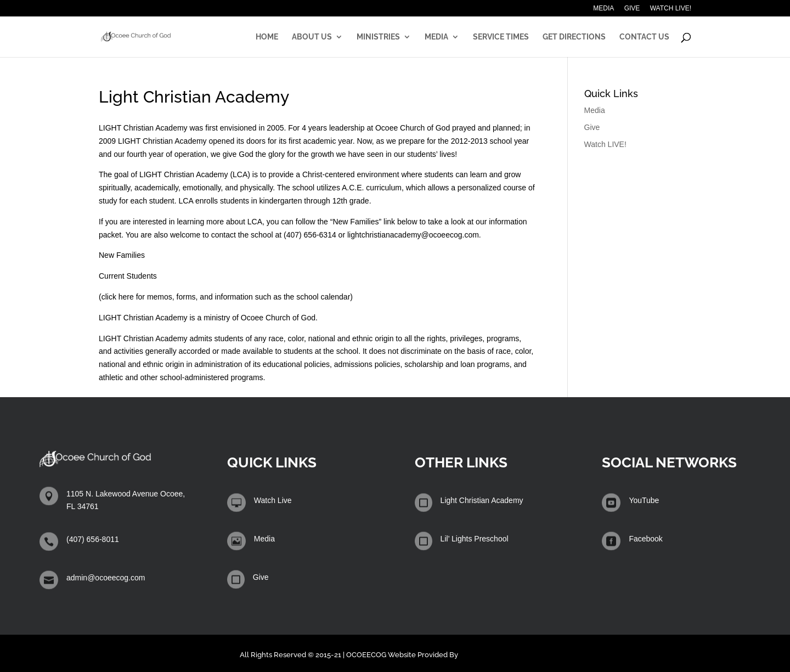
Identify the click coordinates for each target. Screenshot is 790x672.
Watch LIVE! (671, 9)
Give (632, 9)
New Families (122, 255)
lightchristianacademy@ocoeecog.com (413, 235)
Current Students (128, 276)
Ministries (378, 37)
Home (267, 37)
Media (603, 9)
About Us (312, 37)
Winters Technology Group (505, 655)
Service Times (501, 37)
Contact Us (644, 37)
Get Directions (574, 37)
